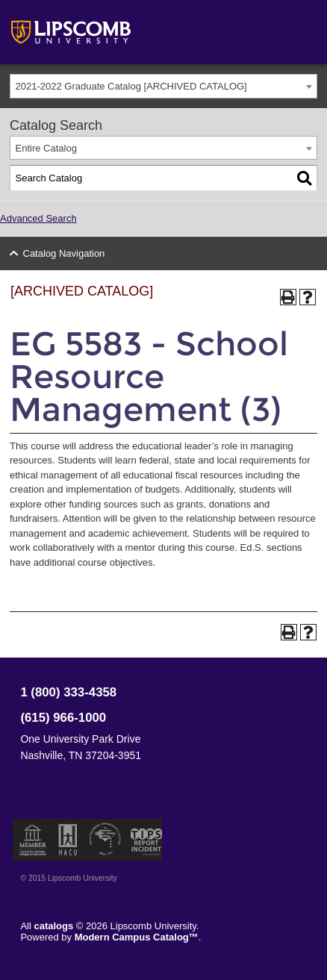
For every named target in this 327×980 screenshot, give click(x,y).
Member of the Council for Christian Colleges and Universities (33, 840)
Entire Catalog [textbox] (46, 148)
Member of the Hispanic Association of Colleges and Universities (68, 840)
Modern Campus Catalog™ (137, 937)
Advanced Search (38, 218)
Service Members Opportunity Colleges (106, 840)
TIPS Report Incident (145, 840)
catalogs (53, 926)
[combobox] (163, 86)
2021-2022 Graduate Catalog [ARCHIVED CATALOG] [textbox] (131, 86)
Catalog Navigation (64, 253)
